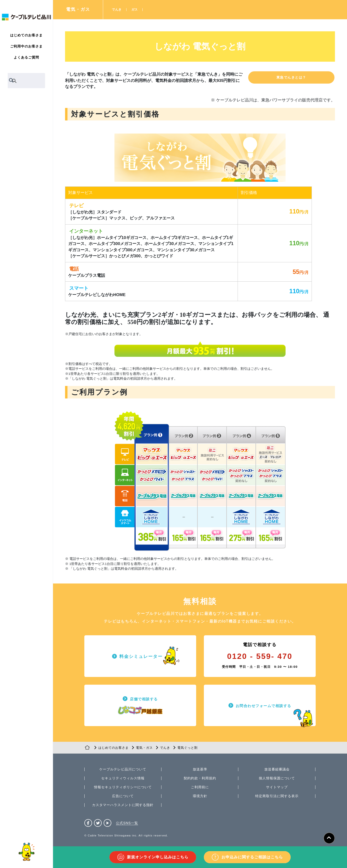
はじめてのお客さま (26, 35)
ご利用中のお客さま (26, 46)
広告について (123, 796)
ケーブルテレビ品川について (123, 769)
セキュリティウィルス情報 (123, 778)
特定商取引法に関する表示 (277, 796)
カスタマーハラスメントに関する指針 (123, 805)
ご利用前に (200, 787)
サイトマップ (277, 787)
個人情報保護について (277, 778)
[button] (291, 77)
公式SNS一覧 (127, 823)
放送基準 (200, 769)
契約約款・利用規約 (200, 778)
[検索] (21, 81)
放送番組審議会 (277, 769)
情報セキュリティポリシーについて (123, 787)
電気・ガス (78, 9)
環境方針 (200, 796)
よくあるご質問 (26, 57)
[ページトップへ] (329, 838)
